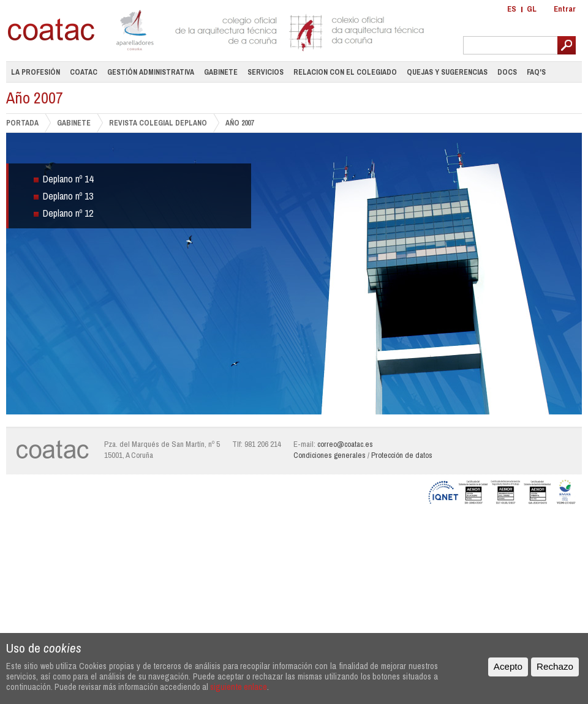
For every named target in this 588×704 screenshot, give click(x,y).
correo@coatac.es (345, 444)
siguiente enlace (239, 687)
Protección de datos (402, 455)
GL (532, 9)
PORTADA (22, 123)
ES (512, 9)
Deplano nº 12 (68, 213)
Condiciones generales (330, 455)
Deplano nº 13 (68, 196)
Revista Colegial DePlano (158, 123)
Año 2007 (239, 123)
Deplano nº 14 (68, 179)
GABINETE (74, 123)
